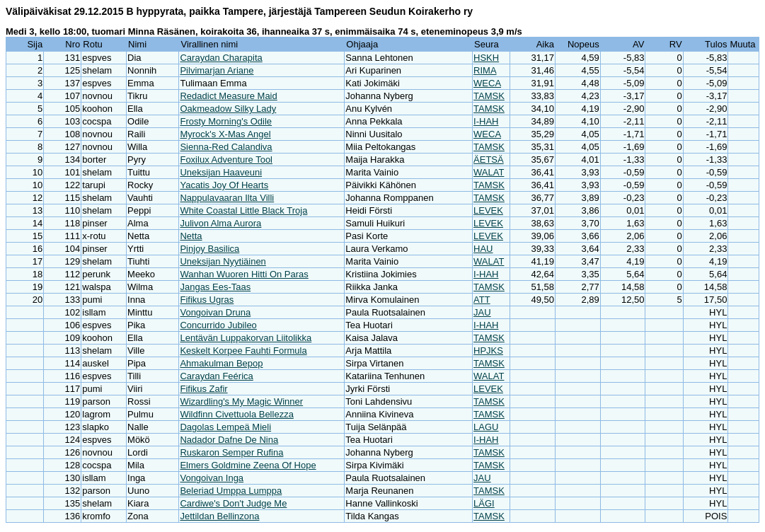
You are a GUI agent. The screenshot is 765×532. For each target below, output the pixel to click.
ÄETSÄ (489, 160)
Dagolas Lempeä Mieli (225, 427)
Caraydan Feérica (216, 376)
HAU (483, 249)
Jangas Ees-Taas (215, 287)
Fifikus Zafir (203, 389)
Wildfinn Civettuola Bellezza (236, 414)
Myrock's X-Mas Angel (225, 134)
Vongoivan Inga (212, 478)
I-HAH (486, 121)
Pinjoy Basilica (209, 249)
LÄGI (484, 503)
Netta (191, 236)
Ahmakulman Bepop (221, 363)
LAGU (486, 427)
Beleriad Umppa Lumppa (231, 491)
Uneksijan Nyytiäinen (223, 261)
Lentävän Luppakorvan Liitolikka (246, 338)
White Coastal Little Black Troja (243, 210)
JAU (482, 312)
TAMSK (489, 96)
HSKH (486, 58)
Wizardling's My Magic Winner (241, 401)
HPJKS (488, 351)
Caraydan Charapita (221, 58)
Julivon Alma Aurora (220, 223)
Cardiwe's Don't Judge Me (233, 503)
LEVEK (488, 210)
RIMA (485, 70)
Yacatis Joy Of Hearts (224, 185)
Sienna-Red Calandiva (226, 147)
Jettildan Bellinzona (219, 516)
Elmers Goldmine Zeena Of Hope (248, 465)
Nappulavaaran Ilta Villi (227, 198)
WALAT (489, 172)
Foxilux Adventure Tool (226, 160)
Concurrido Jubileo (218, 325)
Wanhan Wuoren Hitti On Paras (244, 274)
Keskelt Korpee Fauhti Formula (243, 351)
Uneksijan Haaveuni (221, 172)
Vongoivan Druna (215, 312)
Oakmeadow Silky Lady (228, 109)
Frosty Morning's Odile (226, 121)
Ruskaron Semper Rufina (231, 452)
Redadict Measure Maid (228, 96)
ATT (482, 300)
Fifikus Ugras (207, 300)
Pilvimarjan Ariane (217, 70)
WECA (487, 83)
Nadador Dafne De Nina (229, 440)
